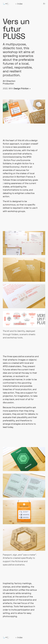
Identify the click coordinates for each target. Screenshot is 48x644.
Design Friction (22, 89)
